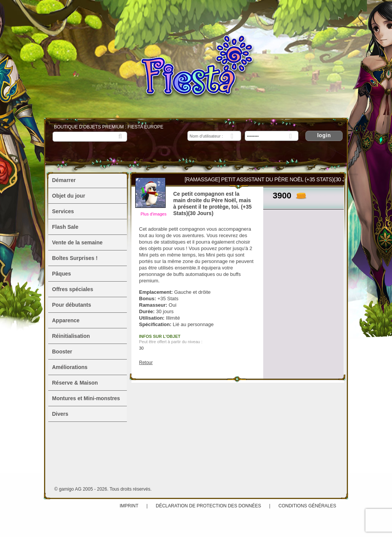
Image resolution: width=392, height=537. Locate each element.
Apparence (66, 320)
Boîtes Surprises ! (75, 258)
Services (63, 211)
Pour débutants (72, 305)
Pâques (62, 274)
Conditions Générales (307, 506)
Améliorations (70, 367)
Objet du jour (69, 196)
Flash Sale (65, 227)
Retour (146, 363)
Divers (60, 414)
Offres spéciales (73, 289)
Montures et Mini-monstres (86, 398)
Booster (62, 352)
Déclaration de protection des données (208, 506)
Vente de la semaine (77, 242)
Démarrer (64, 180)
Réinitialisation (71, 336)
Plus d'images (153, 214)
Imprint (129, 506)
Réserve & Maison (75, 383)
